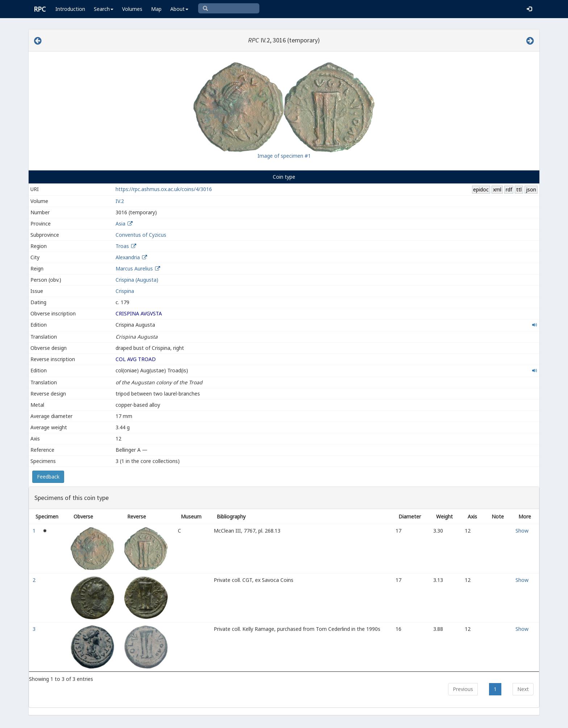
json (531, 189)
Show (522, 531)
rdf (509, 189)
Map (156, 9)
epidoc (481, 189)
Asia (120, 224)
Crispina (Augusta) (137, 280)
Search (104, 9)
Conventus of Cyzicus (141, 235)
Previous (463, 689)
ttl (519, 189)
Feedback (48, 477)
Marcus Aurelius (134, 268)
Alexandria (128, 257)
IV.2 (120, 201)
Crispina (125, 291)
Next (523, 689)
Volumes (132, 9)
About (179, 9)
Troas (122, 246)
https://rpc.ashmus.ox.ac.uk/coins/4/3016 (164, 189)
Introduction (70, 9)
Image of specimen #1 (284, 156)
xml (497, 189)
